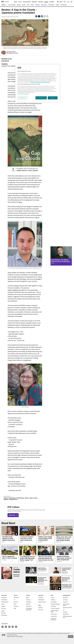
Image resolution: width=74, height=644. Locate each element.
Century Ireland (42, 608)
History (3, 610)
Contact (53, 604)
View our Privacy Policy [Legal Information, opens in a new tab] (45, 82)
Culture (46, 2)
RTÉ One (16, 608)
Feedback (53, 606)
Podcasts (28, 606)
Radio (27, 604)
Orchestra (41, 604)
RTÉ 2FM (28, 610)
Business (35, 2)
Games (19, 5)
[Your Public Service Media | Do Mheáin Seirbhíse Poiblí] (4, 641)
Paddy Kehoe (17, 571)
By (11, 52)
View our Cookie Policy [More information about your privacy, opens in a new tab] (35, 82)
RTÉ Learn (4, 615)
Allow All (53, 98)
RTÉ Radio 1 (29, 608)
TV (14, 606)
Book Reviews (20, 498)
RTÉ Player (16, 604)
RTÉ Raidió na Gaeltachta (29, 615)
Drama (57, 5)
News (16, 2)
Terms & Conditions (55, 615)
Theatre (37, 5)
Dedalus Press (13, 499)
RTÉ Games (4, 604)
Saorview (65, 618)
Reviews (6, 499)
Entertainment (27, 2)
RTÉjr (15, 615)
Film (28, 5)
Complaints (53, 612)
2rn (64, 616)
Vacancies (65, 608)
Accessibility (54, 608)
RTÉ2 (15, 610)
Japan (31, 498)
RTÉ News (16, 612)
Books (24, 5)
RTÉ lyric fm (29, 612)
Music (32, 5)
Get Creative (12, 5)
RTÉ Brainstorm (5, 608)
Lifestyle (41, 2)
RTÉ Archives (4, 606)
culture (4, 5)
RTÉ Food (4, 619)
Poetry (35, 498)
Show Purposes (22, 98)
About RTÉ (65, 604)
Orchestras (64, 5)
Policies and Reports (55, 610)
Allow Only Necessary (41, 98)
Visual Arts (44, 5)
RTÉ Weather (41, 606)
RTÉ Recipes (4, 622)
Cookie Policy (54, 623)
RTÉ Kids (40, 614)
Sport (20, 2)
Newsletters (66, 620)
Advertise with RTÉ (67, 614)
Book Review (12, 498)
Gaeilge (52, 2)
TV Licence (66, 606)
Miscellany (51, 5)
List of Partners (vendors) (23, 94)
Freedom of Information (54, 625)
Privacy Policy (54, 620)
